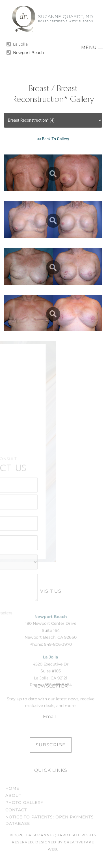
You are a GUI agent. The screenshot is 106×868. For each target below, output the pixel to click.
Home (12, 805)
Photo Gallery (24, 820)
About (13, 813)
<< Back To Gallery (53, 139)
